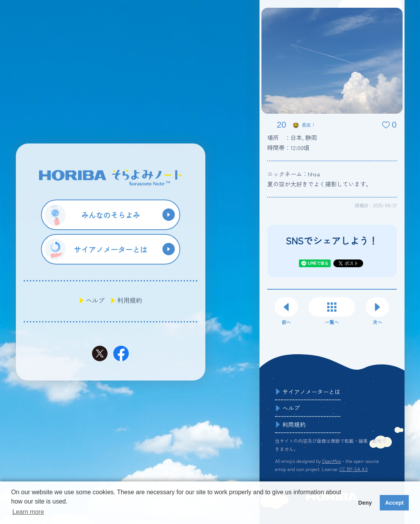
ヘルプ (95, 300)
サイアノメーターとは (311, 392)
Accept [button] (394, 503)
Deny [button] (365, 503)
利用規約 (130, 300)
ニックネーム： (294, 174)
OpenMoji (332, 461)
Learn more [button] (28, 512)
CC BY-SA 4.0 (354, 469)
